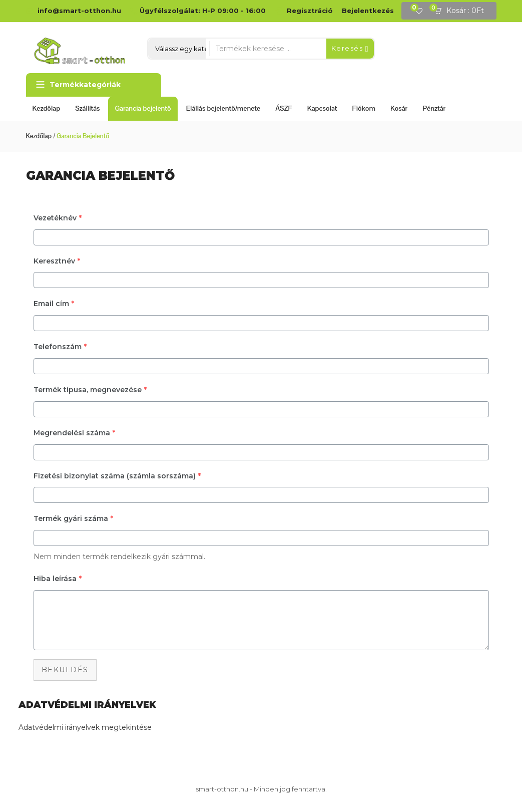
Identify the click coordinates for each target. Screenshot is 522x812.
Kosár (399, 108)
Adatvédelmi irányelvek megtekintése (85, 727)
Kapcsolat (322, 108)
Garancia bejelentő (143, 108)
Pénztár (434, 108)
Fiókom (364, 108)
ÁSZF (284, 108)
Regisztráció (310, 11)
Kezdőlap (47, 108)
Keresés (350, 49)
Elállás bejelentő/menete (223, 108)
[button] (462, 11)
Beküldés (65, 670)
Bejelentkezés (368, 11)
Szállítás (87, 108)
